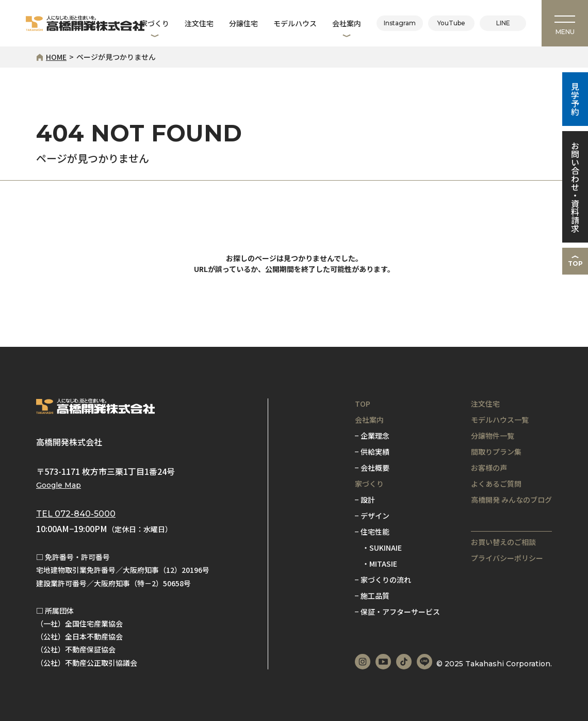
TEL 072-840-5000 (76, 514)
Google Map (59, 485)
